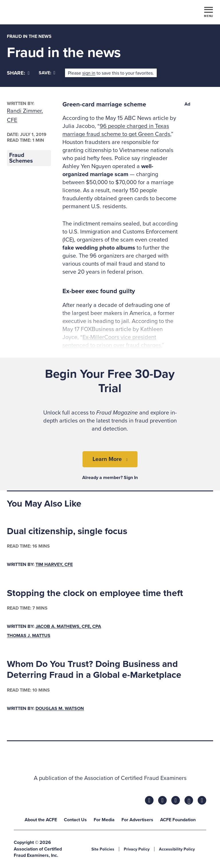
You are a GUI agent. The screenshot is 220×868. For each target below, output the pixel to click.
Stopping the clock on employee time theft (95, 593)
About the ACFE (41, 820)
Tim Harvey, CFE (54, 565)
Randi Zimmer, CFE (25, 116)
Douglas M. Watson (60, 709)
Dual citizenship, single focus (67, 531)
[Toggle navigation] (209, 12)
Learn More (107, 459)
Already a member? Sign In (110, 478)
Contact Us (75, 820)
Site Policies (103, 849)
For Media (104, 820)
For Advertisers (137, 820)
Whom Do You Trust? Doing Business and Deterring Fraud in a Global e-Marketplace (94, 670)
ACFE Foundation (178, 820)
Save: (47, 73)
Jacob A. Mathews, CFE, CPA (68, 626)
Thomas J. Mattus (29, 636)
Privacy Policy (137, 849)
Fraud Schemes (21, 158)
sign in (89, 73)
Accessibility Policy (177, 849)
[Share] (18, 73)
